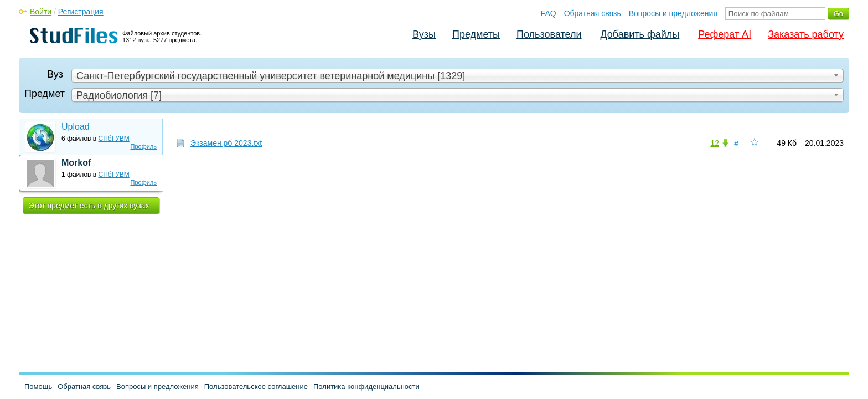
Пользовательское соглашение (256, 387)
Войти (41, 12)
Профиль (144, 146)
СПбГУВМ (114, 139)
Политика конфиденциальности (366, 387)
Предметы (476, 34)
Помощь (38, 387)
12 (715, 143)
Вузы (424, 34)
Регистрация (81, 12)
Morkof (76, 163)
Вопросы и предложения (673, 13)
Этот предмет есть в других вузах (89, 206)
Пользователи (549, 34)
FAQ (549, 13)
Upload (76, 127)
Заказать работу (806, 34)
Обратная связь (593, 13)
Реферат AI (725, 34)
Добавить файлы (640, 34)
